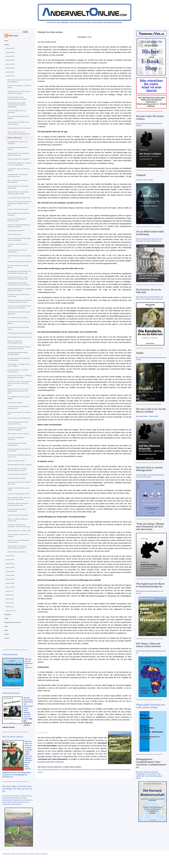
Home (6, 41)
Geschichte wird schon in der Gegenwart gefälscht (19, 323)
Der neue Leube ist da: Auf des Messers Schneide (151, 410)
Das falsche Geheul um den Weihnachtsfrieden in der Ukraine (17, 98)
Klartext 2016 (10, 595)
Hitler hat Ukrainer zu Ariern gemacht (18, 434)
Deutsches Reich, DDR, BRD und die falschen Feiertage (18, 123)
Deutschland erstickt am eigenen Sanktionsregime (17, 510)
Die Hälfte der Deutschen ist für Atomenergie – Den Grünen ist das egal (19, 526)
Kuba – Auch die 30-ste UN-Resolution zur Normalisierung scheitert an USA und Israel (20, 203)
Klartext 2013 (10, 607)
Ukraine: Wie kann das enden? (16, 461)
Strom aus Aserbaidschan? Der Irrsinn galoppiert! (18, 117)
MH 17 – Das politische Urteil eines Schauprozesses (17, 181)
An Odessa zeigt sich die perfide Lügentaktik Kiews (17, 444)
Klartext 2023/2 (10, 68)
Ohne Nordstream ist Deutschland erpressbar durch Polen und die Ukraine (19, 284)
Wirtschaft (8, 615)
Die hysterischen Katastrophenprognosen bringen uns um (19, 456)
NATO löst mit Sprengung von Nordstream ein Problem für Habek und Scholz (19, 301)
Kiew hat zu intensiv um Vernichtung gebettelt (18, 266)
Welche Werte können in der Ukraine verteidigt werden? (18, 371)
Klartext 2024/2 (10, 60)
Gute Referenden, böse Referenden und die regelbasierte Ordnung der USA (19, 272)
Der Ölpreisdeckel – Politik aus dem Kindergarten (18, 143)
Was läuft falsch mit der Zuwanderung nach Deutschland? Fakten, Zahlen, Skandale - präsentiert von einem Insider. (28, 708)
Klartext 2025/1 (10, 56)
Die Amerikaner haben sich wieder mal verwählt (18, 170)
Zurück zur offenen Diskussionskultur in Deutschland (19, 214)
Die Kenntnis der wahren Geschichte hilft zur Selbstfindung (19, 81)
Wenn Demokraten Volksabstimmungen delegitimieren (19, 313)
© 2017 (31, 854)
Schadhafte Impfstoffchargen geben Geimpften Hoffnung (18, 353)
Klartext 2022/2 (10, 76)
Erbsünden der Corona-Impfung (16, 552)
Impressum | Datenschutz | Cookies (15, 854)
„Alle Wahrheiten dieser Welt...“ (16, 231)
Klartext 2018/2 (10, 583)
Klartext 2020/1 (10, 572)
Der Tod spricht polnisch (13, 737)
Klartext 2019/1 (10, 579)
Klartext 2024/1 (10, 64)
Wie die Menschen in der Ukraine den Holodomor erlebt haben (18, 154)
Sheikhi (140, 353)
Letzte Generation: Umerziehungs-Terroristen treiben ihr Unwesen (17, 469)
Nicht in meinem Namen (14, 234)
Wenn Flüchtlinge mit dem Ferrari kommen (20, 337)
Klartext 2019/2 (10, 575)
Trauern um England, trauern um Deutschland (17, 112)
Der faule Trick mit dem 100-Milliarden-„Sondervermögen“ (18, 541)
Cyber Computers (41, 854)
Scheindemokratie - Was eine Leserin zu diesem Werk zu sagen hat (19, 92)
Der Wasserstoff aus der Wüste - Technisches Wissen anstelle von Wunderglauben (17, 105)
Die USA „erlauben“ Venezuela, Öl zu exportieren (18, 535)
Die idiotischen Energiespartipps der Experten (18, 148)
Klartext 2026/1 (10, 48)
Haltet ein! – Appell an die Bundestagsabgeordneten (15, 342)
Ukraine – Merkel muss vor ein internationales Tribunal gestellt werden (19, 133)
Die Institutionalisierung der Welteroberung (20, 333)
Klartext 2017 (10, 591)
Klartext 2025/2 (10, 52)
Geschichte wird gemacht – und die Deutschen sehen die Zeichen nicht (17, 278)
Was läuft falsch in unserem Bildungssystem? (149, 469)
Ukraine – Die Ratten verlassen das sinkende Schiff (18, 520)
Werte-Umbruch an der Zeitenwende (18, 515)
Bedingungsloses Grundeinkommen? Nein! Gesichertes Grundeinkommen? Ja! (151, 763)
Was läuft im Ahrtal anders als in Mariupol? (20, 465)
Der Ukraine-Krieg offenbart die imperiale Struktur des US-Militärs (19, 239)
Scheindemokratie (10, 654)
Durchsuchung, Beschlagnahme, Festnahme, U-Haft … (17, 220)
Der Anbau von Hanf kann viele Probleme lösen (19, 413)
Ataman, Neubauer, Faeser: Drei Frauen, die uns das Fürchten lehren (19, 499)
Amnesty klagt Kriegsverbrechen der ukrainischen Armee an (18, 423)
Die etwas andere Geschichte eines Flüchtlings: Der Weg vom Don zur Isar (17, 789)
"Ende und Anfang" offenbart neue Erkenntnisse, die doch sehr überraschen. (150, 526)
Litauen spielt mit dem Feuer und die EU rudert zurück (19, 483)
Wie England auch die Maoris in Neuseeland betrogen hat (150, 585)
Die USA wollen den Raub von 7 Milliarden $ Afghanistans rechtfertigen (20, 377)
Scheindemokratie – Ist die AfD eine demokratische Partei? (18, 175)
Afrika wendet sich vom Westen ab (17, 474)
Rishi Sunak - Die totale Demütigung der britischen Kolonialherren (19, 226)
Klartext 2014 (10, 603)
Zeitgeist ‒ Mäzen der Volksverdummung (19, 418)
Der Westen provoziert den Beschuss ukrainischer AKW (18, 407)
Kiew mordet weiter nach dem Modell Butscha (18, 328)
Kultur (6, 626)
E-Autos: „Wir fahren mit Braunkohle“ (18, 209)
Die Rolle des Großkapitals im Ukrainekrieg (16, 439)
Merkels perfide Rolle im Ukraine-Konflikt (19, 531)
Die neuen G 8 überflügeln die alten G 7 (19, 494)
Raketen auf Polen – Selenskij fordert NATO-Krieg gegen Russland (18, 193)
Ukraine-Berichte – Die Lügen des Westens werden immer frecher (17, 547)
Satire (6, 630)
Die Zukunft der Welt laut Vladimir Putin (19, 198)
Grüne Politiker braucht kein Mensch (18, 318)
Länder (7, 634)
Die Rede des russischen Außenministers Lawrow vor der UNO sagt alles (19, 307)
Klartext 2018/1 (10, 587)
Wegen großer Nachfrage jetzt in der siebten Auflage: (151, 706)
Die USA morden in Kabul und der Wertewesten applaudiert (17, 429)
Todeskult (141, 175)
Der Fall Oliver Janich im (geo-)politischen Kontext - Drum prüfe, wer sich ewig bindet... (19, 383)
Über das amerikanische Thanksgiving (18, 159)
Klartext (7, 45)
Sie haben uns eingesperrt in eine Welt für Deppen (19, 87)
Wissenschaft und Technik (13, 622)
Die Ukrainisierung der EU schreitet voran (19, 128)
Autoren (7, 638)
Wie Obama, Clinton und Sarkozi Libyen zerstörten (149, 645)
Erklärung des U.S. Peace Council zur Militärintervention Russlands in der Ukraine (18, 391)
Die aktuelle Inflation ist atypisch (17, 478)
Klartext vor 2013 (11, 611)
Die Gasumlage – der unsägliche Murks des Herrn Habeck (19, 365)
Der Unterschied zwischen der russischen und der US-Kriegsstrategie (19, 164)
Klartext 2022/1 (10, 556)
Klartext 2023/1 (10, 72)
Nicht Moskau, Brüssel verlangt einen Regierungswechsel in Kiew (18, 504)
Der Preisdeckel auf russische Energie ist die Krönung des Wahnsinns (19, 348)
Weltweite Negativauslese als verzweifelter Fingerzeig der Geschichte (20, 290)
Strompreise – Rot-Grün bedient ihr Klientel (17, 245)
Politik (7, 619)
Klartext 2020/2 (10, 568)
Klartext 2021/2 (10, 560)
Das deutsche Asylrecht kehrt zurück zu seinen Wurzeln (19, 295)
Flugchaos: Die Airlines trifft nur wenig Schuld (18, 489)
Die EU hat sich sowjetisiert (15, 403)
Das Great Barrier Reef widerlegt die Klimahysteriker (18, 187)
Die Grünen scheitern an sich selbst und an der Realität (19, 450)
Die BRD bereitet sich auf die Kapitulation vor (19, 257)
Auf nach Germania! (11, 693)
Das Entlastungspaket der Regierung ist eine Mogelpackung (19, 359)
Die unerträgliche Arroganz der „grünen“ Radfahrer (19, 398)
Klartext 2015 (10, 599)
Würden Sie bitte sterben (14, 138)
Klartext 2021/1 (10, 564)
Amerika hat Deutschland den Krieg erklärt (20, 262)
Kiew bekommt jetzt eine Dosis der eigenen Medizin (17, 251)
